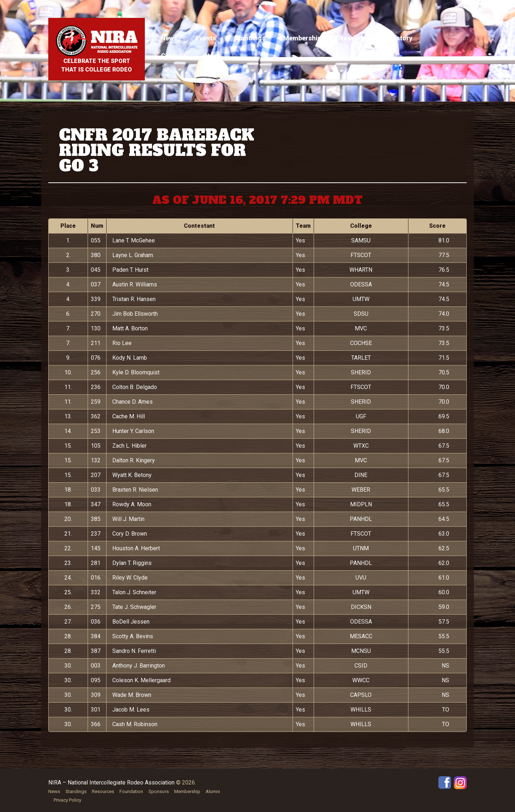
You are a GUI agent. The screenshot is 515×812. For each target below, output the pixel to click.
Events (206, 38)
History (401, 38)
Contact (173, 56)
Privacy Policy (67, 800)
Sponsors (159, 791)
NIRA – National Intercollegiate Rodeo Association (111, 783)
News (169, 38)
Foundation (131, 791)
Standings (250, 38)
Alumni (213, 791)
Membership (302, 38)
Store (212, 56)
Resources (355, 38)
